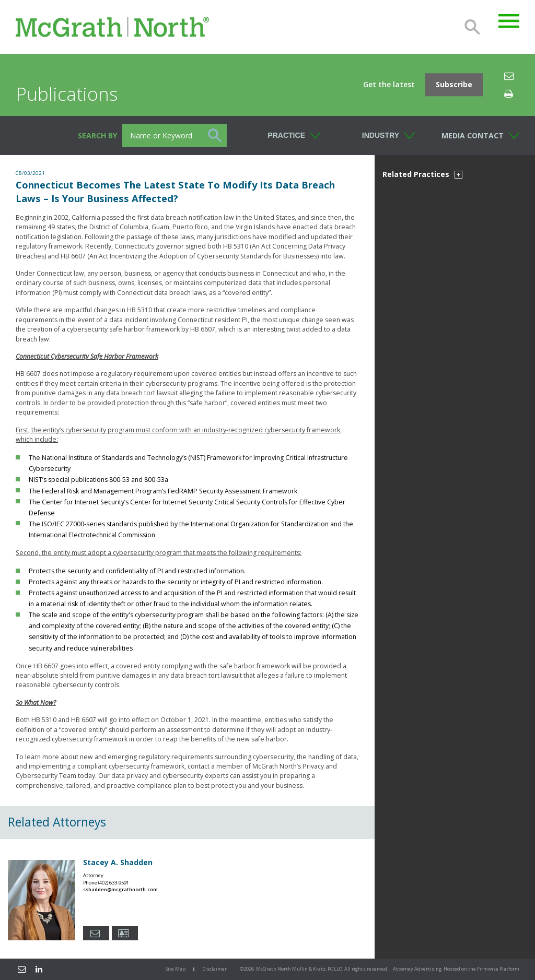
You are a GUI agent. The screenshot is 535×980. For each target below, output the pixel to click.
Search (472, 27)
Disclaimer (214, 969)
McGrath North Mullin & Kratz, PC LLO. (300, 969)
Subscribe (454, 85)
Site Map (176, 969)
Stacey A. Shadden (118, 862)
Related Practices (422, 174)
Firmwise (488, 969)
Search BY (97, 135)
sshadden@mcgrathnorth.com (120, 889)
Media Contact (473, 135)
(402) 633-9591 (114, 883)
